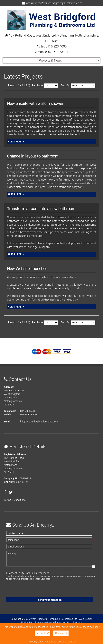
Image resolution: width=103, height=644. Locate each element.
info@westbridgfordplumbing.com (59, 3)
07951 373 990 (59, 52)
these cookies (91, 627)
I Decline (61, 633)
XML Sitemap (74, 622)
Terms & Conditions (15, 500)
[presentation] (33, 589)
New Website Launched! (28, 269)
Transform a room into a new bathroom (41, 209)
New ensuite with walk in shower (35, 103)
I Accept (42, 633)
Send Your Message (50, 600)
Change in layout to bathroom (33, 156)
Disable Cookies (67, 642)
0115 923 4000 (56, 46)
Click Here (16, 142)
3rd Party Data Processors (42, 642)
